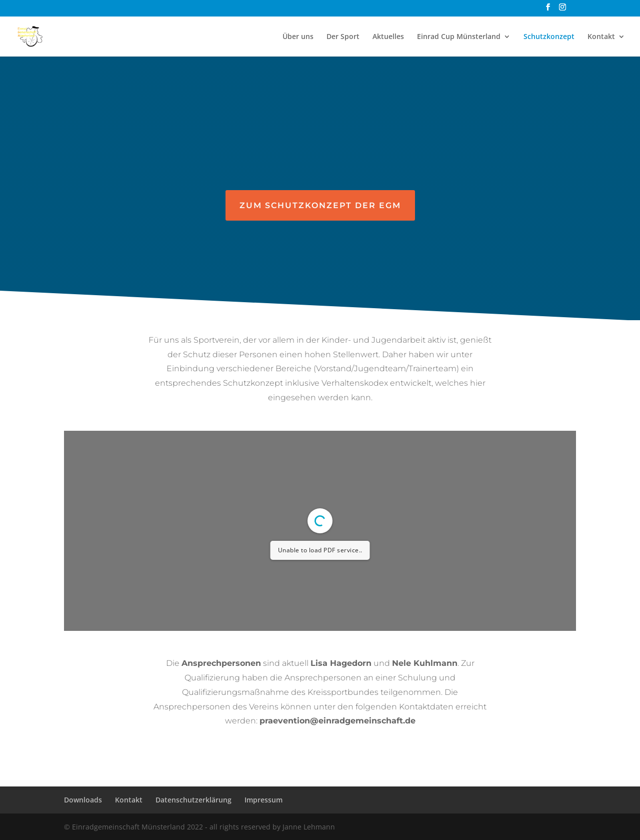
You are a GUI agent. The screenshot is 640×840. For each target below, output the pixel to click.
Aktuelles (388, 37)
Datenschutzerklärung (193, 800)
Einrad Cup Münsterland (459, 37)
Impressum (263, 800)
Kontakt (601, 37)
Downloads (83, 800)
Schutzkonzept (549, 37)
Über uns (298, 37)
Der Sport (343, 37)
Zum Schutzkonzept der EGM (320, 205)
